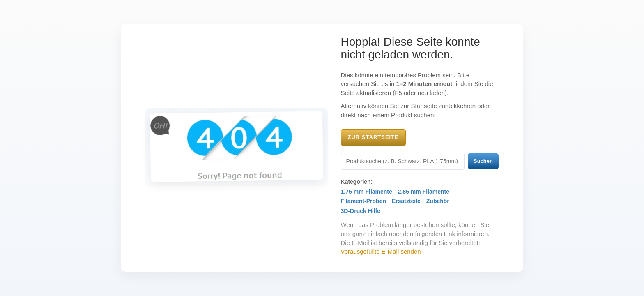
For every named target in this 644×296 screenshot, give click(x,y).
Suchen (483, 161)
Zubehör (438, 201)
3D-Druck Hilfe (361, 211)
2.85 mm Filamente (424, 192)
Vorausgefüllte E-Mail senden (381, 251)
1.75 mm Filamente (367, 192)
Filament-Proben (363, 201)
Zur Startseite (373, 137)
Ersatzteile (406, 201)
